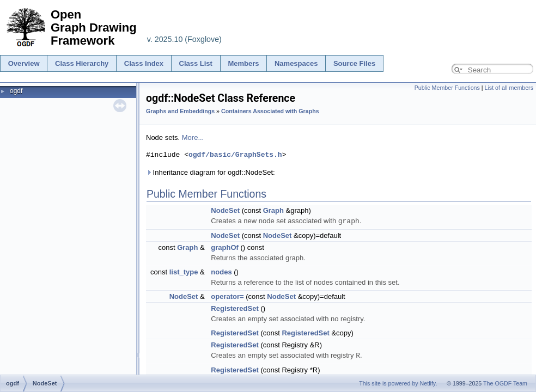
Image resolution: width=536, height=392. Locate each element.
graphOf (225, 247)
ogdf (16, 91)
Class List (196, 63)
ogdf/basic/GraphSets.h (235, 155)
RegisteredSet (234, 308)
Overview (24, 63)
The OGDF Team (505, 383)
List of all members (509, 88)
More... (193, 137)
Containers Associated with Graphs (270, 111)
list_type (184, 271)
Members (243, 63)
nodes (221, 271)
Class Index (144, 63)
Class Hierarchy (82, 63)
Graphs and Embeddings (180, 111)
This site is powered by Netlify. (398, 383)
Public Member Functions (447, 88)
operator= (227, 296)
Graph (273, 210)
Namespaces (296, 63)
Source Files (354, 63)
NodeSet (225, 210)
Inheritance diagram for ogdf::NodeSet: (211, 172)
